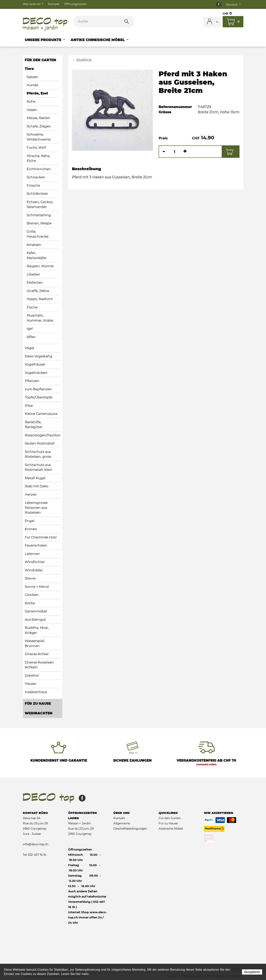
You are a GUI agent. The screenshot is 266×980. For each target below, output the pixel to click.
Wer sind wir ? (33, 4)
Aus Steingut (35, 620)
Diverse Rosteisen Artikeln (39, 665)
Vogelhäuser (35, 364)
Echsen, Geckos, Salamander (40, 204)
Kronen (31, 529)
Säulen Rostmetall (40, 443)
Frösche (33, 185)
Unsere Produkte (45, 40)
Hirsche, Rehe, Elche (38, 158)
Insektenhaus (36, 692)
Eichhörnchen (39, 169)
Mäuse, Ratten (38, 118)
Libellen (33, 274)
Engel (30, 521)
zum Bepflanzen (38, 389)
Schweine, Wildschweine (39, 137)
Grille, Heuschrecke (38, 234)
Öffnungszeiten (76, 4)
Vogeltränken (36, 373)
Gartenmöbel (36, 611)
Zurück (82, 60)
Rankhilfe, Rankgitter (34, 425)
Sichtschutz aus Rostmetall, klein (39, 467)
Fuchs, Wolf (36, 148)
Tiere (29, 69)
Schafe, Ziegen (39, 126)
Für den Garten (40, 60)
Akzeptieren (252, 972)
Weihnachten (39, 713)
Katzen (33, 77)
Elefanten (35, 282)
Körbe (30, 603)
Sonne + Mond (37, 587)
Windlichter (35, 562)
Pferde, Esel (37, 93)
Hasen (32, 110)
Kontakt (54, 4)
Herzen (31, 494)
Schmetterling (39, 215)
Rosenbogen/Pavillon (43, 435)
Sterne (30, 578)
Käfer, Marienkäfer (37, 255)
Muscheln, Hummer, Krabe (40, 318)
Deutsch (234, 5)
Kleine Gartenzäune (41, 414)
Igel (30, 329)
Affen (31, 337)
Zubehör (32, 675)
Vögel (30, 348)
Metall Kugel (35, 478)
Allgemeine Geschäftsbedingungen (130, 826)
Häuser (31, 684)
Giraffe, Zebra (38, 291)
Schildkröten (37, 194)
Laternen (32, 554)
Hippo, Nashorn (40, 299)
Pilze (29, 406)
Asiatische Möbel (171, 829)
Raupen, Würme (40, 266)
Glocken (32, 595)
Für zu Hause (38, 704)
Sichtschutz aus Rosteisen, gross (38, 454)
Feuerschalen (36, 545)
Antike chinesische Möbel (100, 40)
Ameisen (34, 245)
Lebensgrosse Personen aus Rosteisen (36, 508)
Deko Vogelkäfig (38, 356)
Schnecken (36, 177)
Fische (32, 307)
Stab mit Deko (37, 486)
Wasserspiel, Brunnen (35, 643)
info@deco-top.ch (36, 844)
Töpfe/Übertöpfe (38, 397)
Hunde (32, 85)
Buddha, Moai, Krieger (37, 630)
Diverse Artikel (37, 654)
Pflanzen (32, 381)
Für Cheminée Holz (41, 537)
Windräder (34, 570)
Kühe (31, 101)
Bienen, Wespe (39, 223)
